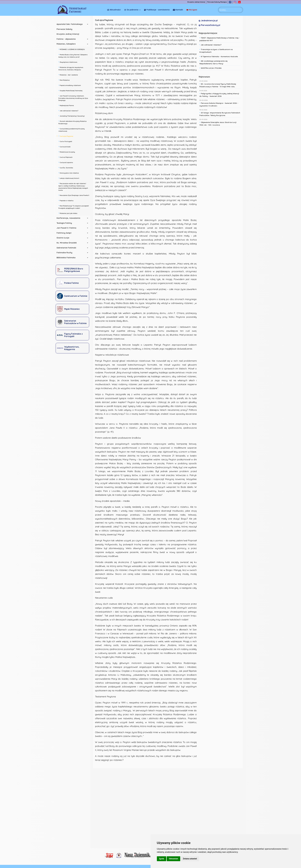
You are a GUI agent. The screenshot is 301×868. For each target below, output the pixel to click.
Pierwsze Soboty (65, 29)
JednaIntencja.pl (209, 20)
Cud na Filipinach (66, 157)
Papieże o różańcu (67, 200)
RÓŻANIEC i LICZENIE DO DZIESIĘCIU (73, 49)
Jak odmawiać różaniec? (69, 110)
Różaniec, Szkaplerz (67, 44)
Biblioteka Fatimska (67, 258)
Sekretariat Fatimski (67, 248)
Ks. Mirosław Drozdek (68, 243)
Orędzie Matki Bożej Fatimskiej (71, 90)
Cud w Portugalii (66, 141)
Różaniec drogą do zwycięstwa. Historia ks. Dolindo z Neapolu (72, 68)
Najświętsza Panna (67, 105)
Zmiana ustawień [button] (190, 859)
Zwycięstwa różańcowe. (69, 62)
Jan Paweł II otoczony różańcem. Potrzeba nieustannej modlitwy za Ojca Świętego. (74, 98)
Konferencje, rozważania (69, 218)
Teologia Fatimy (65, 223)
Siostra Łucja (64, 238)
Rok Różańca (65, 80)
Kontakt (192, 10)
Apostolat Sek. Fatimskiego (70, 24)
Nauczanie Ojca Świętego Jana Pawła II (75, 195)
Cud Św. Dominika (67, 167)
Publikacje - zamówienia (157, 10)
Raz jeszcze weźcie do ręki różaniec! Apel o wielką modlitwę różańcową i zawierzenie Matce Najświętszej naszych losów (74, 187)
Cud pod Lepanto (67, 162)
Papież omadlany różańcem (71, 85)
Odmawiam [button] (173, 859)
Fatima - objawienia (67, 39)
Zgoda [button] (162, 859)
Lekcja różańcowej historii (70, 178)
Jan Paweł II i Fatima (67, 228)
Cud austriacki (65, 146)
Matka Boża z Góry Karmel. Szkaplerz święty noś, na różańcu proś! (74, 55)
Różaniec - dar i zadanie (69, 75)
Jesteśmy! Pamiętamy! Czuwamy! (72, 116)
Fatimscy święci (65, 233)
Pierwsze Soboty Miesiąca (218, 2)
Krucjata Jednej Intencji (197, 2)
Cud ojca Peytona (67, 136)
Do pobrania (131, 10)
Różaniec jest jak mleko (69, 213)
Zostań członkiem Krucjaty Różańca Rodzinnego (73, 122)
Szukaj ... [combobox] (223, 10)
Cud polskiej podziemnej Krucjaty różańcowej (72, 130)
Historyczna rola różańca (70, 173)
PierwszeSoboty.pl (210, 25)
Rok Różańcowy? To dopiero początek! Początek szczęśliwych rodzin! (75, 207)
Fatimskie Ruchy (65, 253)
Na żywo (178, 10)
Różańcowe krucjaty (68, 152)
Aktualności (114, 10)
